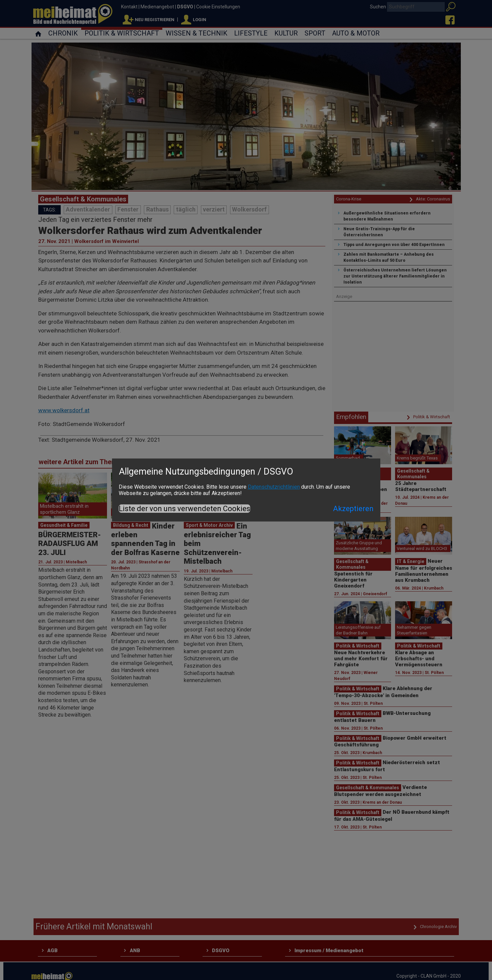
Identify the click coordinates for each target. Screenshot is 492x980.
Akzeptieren (353, 509)
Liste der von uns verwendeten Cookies (184, 509)
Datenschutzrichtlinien (274, 487)
